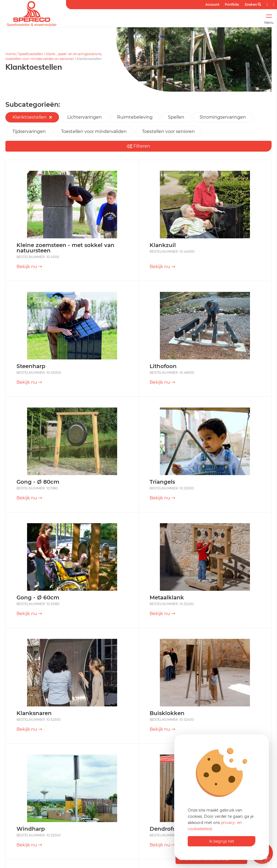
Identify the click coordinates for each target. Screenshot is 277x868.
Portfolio (232, 4)
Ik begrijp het (222, 841)
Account (212, 4)
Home (11, 54)
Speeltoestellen (31, 54)
